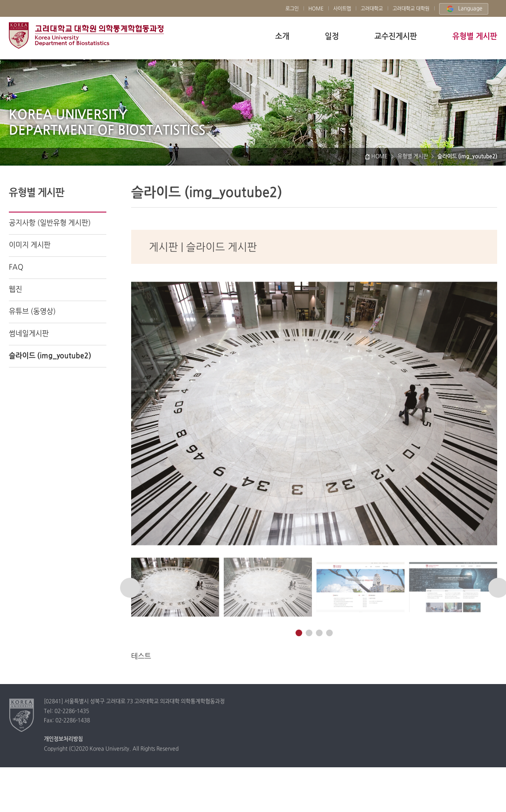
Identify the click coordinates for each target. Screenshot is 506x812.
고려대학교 (86, 35)
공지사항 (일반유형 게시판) (50, 223)
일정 (332, 37)
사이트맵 (342, 9)
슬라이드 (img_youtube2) (50, 356)
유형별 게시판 (475, 37)
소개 (282, 37)
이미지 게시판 (30, 245)
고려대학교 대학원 (411, 9)
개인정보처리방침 (63, 739)
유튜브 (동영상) (32, 312)
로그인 (292, 9)
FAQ (16, 267)
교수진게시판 (396, 37)
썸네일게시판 (29, 334)
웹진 (16, 290)
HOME (316, 9)
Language (464, 9)
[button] (130, 588)
